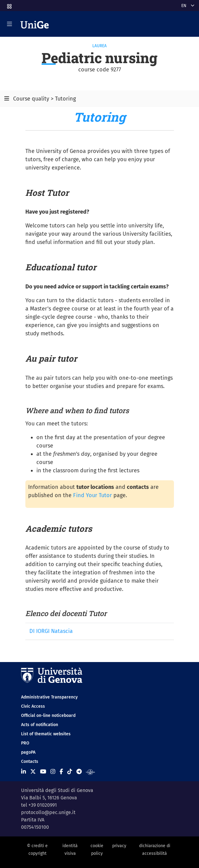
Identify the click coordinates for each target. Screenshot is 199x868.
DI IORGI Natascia (51, 631)
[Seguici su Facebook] (61, 771)
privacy (119, 846)
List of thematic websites (46, 734)
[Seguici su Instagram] (53, 771)
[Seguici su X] (33, 771)
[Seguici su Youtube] (43, 771)
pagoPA (28, 752)
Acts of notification (40, 725)
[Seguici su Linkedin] (24, 771)
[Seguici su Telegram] (79, 771)
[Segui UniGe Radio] (90, 771)
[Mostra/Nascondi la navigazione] (9, 24)
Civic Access (33, 706)
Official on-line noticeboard (48, 716)
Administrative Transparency (49, 697)
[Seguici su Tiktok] (70, 771)
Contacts (30, 761)
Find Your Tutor (92, 495)
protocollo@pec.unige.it (48, 812)
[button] (9, 4)
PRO (25, 743)
